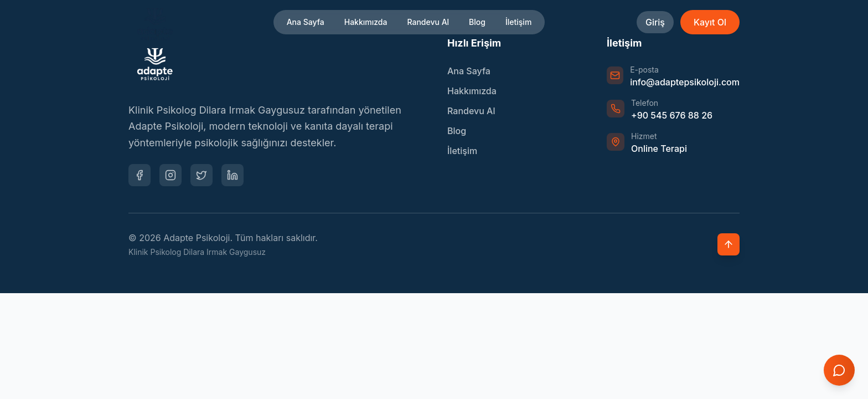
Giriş (655, 22)
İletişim (518, 22)
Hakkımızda (366, 22)
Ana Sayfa (306, 22)
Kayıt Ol (710, 22)
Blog (477, 22)
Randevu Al (428, 22)
